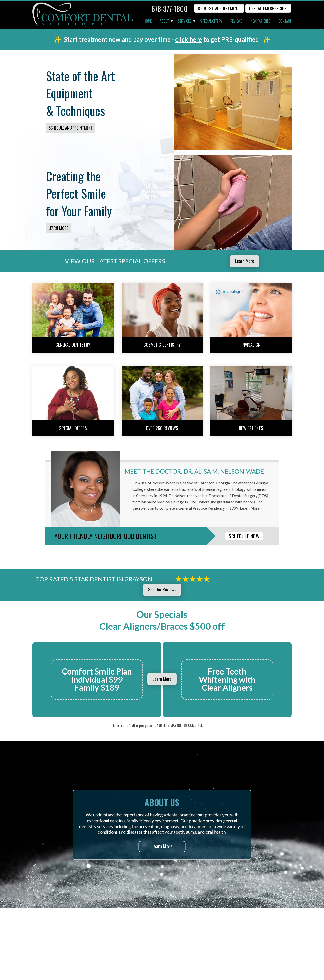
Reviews (236, 21)
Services (185, 21)
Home (148, 21)
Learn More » (251, 508)
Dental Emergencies (268, 8)
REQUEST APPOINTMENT (219, 8)
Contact (285, 21)
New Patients (261, 21)
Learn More (58, 228)
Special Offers (211, 21)
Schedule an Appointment (71, 128)
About (164, 21)
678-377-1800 (169, 9)
